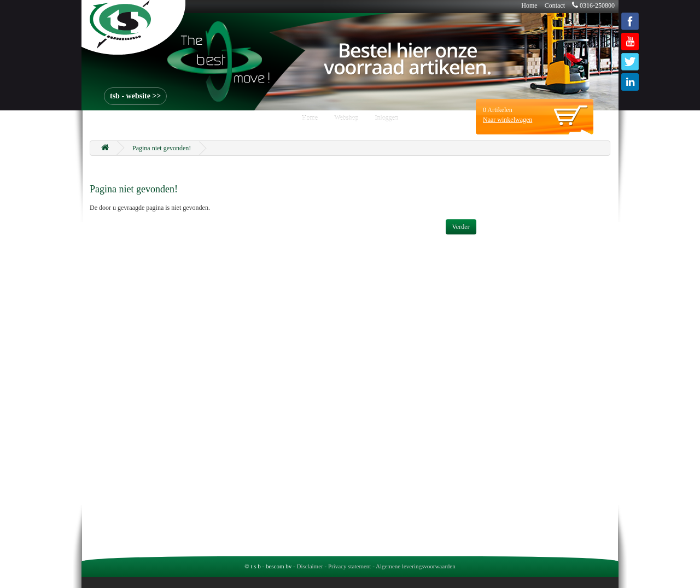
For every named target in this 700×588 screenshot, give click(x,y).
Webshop (346, 118)
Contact (555, 5)
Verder (461, 227)
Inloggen (387, 118)
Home (529, 5)
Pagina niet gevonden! (162, 148)
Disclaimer (310, 566)
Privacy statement (350, 566)
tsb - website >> (135, 96)
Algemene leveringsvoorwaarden (416, 566)
